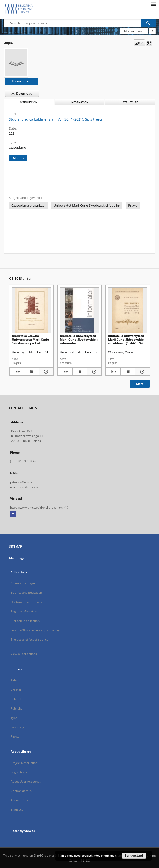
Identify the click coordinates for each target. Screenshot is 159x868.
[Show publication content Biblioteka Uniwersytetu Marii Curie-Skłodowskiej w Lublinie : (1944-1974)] (128, 372)
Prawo (133, 206)
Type (14, 718)
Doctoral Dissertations (26, 602)
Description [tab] (29, 102)
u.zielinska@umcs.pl (24, 487)
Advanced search (134, 31)
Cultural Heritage (23, 583)
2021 (12, 133)
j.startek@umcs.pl (23, 482)
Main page (17, 558)
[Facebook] (13, 514)
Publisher (17, 708)
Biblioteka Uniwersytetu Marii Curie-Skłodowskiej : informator (79, 339)
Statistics (17, 810)
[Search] (148, 23)
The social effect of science (30, 640)
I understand (134, 856)
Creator (16, 690)
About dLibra (20, 800)
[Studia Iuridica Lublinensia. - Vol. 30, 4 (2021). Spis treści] (16, 63)
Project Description (24, 763)
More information (105, 856)
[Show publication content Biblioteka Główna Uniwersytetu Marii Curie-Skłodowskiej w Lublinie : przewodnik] (32, 372)
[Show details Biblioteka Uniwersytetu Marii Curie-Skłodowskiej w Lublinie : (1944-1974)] (142, 372)
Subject (16, 699)
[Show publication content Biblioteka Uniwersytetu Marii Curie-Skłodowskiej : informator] (80, 372)
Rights (15, 737)
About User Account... (26, 781)
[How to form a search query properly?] (152, 31)
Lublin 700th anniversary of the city (35, 630)
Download (21, 93)
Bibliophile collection (25, 621)
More (140, 384)
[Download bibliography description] (17, 372)
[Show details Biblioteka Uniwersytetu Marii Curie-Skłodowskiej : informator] (94, 372)
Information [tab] (79, 102)
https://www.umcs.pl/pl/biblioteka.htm (39, 507)
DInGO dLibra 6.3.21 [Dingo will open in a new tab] (49, 856)
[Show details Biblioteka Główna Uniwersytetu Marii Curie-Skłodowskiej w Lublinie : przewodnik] (45, 372)
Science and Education (26, 593)
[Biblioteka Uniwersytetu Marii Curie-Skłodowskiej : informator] (79, 310)
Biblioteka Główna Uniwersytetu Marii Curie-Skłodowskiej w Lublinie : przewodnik (31, 339)
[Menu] (153, 4)
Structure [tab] (130, 102)
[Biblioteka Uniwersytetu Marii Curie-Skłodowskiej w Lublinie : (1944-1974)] (128, 310)
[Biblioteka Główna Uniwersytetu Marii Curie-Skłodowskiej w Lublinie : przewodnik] (31, 310)
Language (18, 727)
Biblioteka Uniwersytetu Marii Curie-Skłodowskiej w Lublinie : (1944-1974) (126, 339)
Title (14, 680)
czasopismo (18, 148)
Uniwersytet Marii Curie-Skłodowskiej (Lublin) (87, 206)
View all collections (24, 654)
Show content (22, 81)
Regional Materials (24, 611)
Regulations (19, 772)
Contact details (21, 791)
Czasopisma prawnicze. (28, 206)
